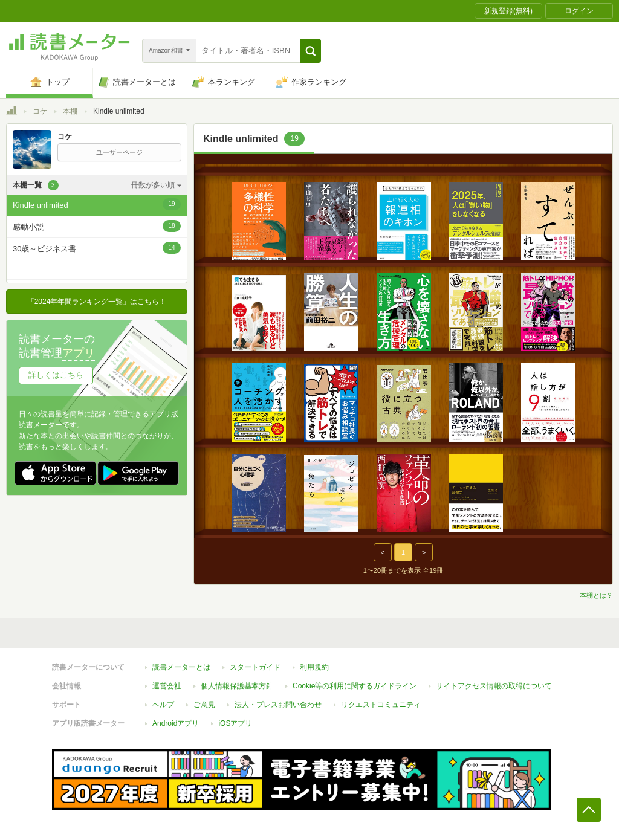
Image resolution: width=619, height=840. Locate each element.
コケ (40, 111)
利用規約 (314, 667)
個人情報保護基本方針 (237, 686)
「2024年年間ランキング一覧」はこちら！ (97, 302)
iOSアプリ (235, 723)
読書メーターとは (181, 667)
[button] (310, 51)
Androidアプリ (176, 723)
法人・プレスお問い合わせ (278, 705)
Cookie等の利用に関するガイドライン (355, 686)
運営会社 (167, 686)
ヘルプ (163, 705)
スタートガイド (255, 667)
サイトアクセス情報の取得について (494, 686)
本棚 (70, 111)
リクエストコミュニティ (381, 705)
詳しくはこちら (56, 375)
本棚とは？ (596, 595)
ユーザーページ (119, 152)
